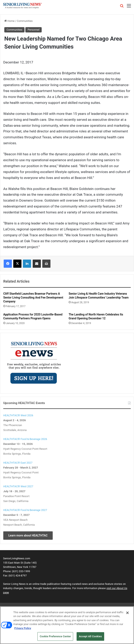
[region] (67, 625)
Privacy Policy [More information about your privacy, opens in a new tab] (23, 628)
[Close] (127, 613)
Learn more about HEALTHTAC (28, 535)
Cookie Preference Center (55, 636)
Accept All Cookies (90, 636)
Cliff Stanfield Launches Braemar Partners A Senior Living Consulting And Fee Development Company (33, 298)
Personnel (33, 30)
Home (9, 21)
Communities (25, 21)
